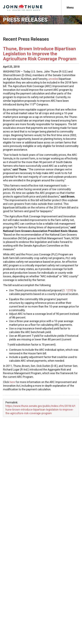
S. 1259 (68, 290)
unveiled (54, 79)
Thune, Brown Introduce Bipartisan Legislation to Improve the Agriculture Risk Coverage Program (40, 54)
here (12, 382)
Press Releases (25, 20)
